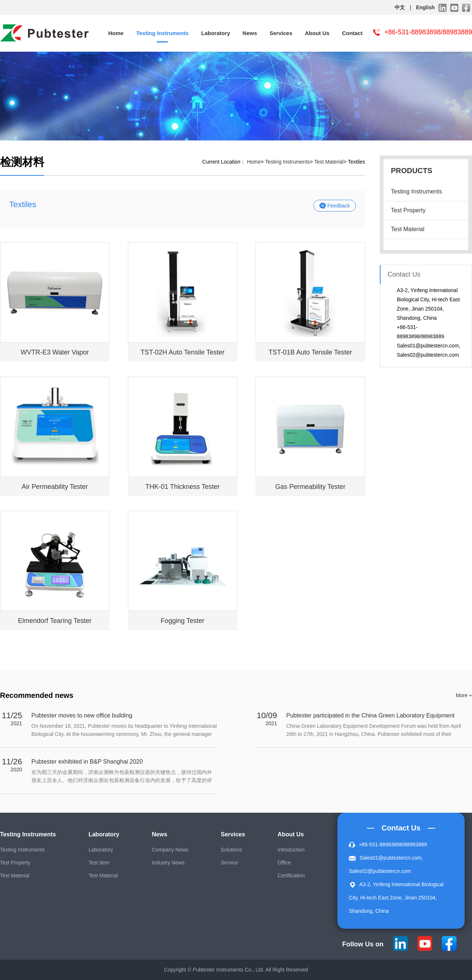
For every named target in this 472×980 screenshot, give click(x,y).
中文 (400, 7)
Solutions (232, 850)
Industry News (168, 863)
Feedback (335, 206)
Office (284, 863)
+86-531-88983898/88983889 (428, 32)
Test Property (408, 210)
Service (230, 863)
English (425, 7)
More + (464, 695)
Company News (170, 850)
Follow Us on (363, 944)
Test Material (408, 229)
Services (281, 33)
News (250, 33)
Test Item (99, 863)
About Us (317, 33)
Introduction (291, 850)
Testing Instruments (162, 33)
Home (116, 33)
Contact (352, 33)
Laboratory (215, 33)
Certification (291, 876)
